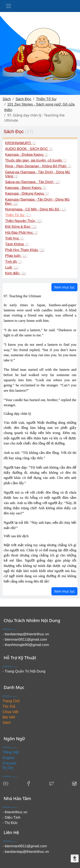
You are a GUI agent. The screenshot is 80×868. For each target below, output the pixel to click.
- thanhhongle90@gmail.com (26, 645)
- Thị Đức (10, 823)
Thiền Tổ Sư (46, 99)
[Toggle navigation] (9, 6)
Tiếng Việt (11, 752)
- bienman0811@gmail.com (25, 639)
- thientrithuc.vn (15, 812)
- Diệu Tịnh (12, 817)
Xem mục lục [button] (64, 287)
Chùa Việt (11, 712)
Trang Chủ (11, 701)
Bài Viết (9, 717)
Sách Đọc (23, 99)
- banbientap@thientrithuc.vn (26, 634)
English (9, 758)
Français (9, 763)
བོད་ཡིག (8, 769)
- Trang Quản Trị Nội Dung (24, 671)
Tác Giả (9, 706)
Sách (7, 99)
